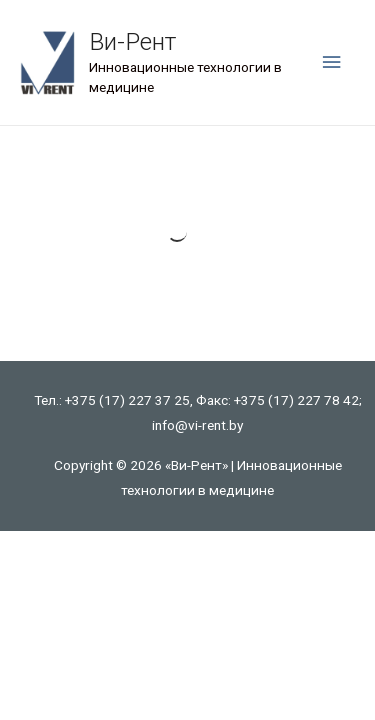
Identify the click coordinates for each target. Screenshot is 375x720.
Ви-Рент (132, 41)
